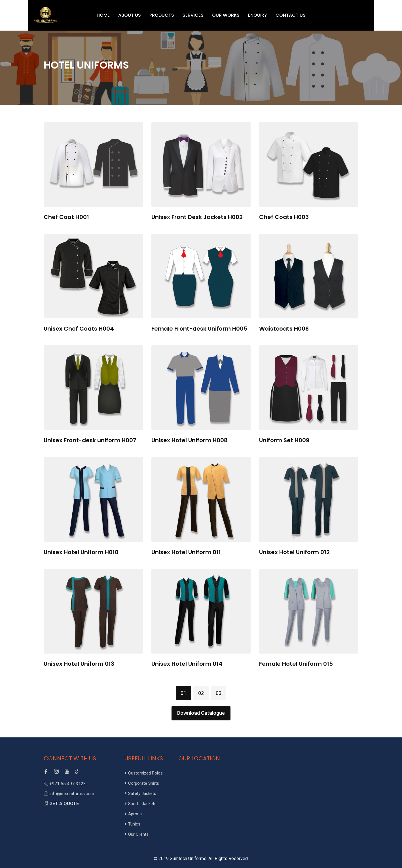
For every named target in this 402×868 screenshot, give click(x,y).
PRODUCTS (162, 15)
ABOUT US (130, 15)
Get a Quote (64, 804)
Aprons (133, 814)
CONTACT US (291, 15)
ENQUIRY (258, 15)
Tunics (132, 824)
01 (183, 693)
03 (219, 693)
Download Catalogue (201, 713)
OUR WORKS (226, 15)
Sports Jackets (140, 804)
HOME (103, 15)
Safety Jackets (140, 793)
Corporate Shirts (142, 783)
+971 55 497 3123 (68, 784)
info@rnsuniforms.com (72, 794)
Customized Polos (144, 773)
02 (201, 693)
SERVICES (193, 15)
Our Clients (137, 834)
